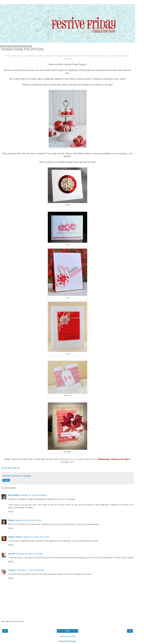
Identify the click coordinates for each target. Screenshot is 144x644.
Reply (11, 511)
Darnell (12, 554)
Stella (11, 520)
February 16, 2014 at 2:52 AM (29, 554)
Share (6, 480)
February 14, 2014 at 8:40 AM (33, 495)
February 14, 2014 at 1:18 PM (28, 520)
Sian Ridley (14, 495)
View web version (67, 636)
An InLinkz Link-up (11, 468)
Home (67, 631)
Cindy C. (12, 570)
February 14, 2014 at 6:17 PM (36, 537)
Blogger (73, 641)
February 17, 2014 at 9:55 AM (30, 570)
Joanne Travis (15, 537)
